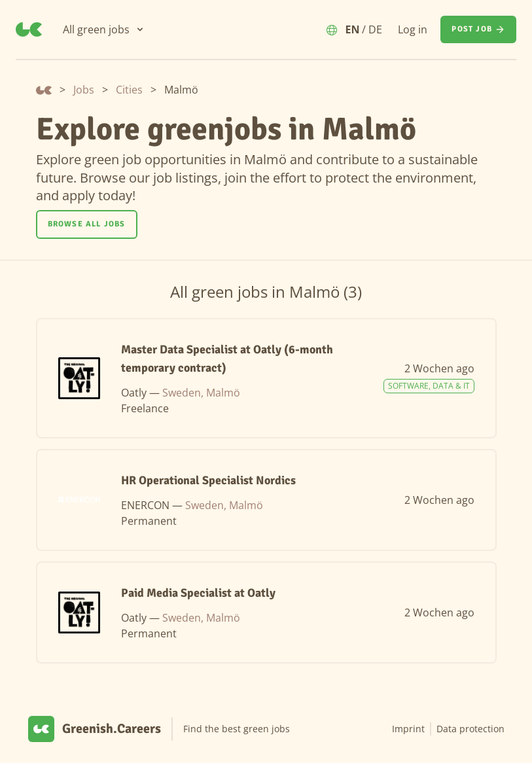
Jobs (84, 90)
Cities (129, 90)
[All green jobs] (104, 29)
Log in (413, 29)
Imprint (408, 729)
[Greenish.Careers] (29, 29)
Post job (478, 29)
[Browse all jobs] (87, 224)
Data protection (470, 729)
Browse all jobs (87, 224)
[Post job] (478, 29)
